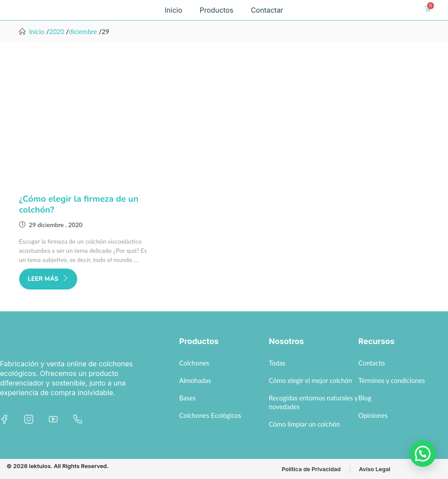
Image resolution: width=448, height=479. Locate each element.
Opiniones (373, 415)
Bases (188, 398)
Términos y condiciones (392, 380)
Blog (365, 398)
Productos (217, 10)
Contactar (267, 10)
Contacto (372, 363)
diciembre (83, 31)
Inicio (174, 10)
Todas (277, 363)
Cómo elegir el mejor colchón (310, 380)
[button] (423, 454)
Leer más (48, 279)
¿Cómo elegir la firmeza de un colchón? (79, 204)
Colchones (194, 363)
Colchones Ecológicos (210, 415)
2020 (56, 31)
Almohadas (195, 380)
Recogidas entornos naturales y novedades (313, 402)
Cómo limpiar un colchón (304, 424)
